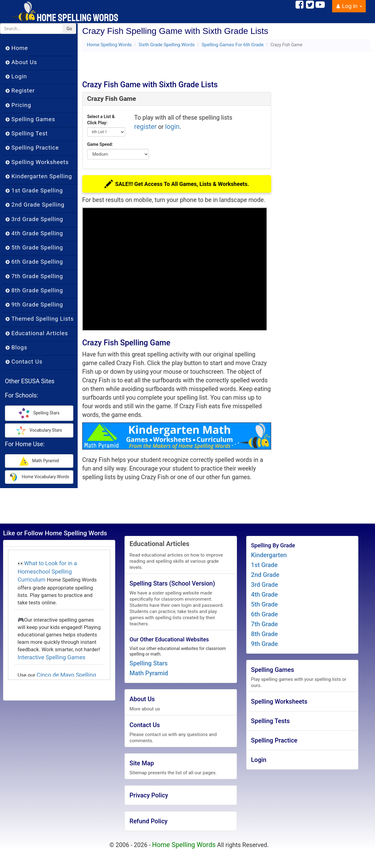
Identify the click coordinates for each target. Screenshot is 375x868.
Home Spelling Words (109, 45)
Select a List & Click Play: (101, 120)
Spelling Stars (149, 663)
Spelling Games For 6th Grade (232, 45)
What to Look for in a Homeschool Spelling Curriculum (47, 572)
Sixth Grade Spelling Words (167, 45)
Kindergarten (269, 555)
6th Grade (265, 614)
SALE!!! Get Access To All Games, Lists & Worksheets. (177, 185)
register (146, 127)
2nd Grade (265, 575)
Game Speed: (100, 144)
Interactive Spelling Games (51, 657)
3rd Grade (265, 585)
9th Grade (265, 644)
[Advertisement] (179, 64)
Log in (349, 6)
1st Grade (264, 565)
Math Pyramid (149, 673)
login (172, 127)
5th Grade (265, 604)
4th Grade (265, 594)
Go (69, 29)
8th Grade (265, 634)
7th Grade (265, 624)
